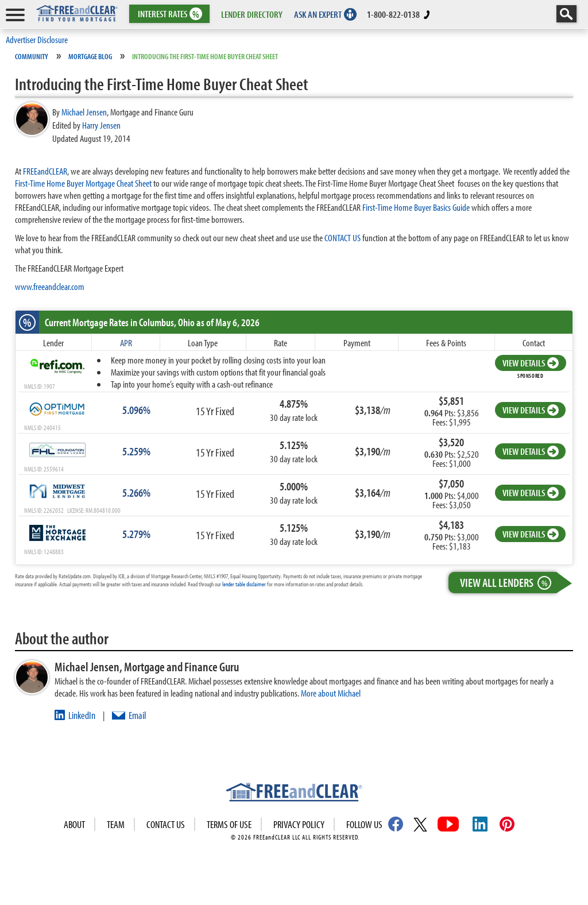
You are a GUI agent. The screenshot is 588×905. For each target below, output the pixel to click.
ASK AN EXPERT (318, 14)
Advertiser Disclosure (37, 39)
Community (32, 56)
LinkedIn (82, 715)
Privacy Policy (299, 824)
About (74, 824)
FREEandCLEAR (45, 171)
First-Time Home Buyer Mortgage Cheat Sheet (83, 183)
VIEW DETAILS (531, 363)
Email (137, 715)
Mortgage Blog (90, 56)
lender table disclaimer (244, 584)
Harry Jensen (101, 125)
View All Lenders (508, 583)
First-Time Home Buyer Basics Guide (416, 207)
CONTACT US (343, 237)
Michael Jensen (84, 112)
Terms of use (229, 824)
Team (116, 824)
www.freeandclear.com (50, 286)
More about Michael (331, 693)
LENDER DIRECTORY (252, 14)
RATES (169, 14)
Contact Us (166, 824)
